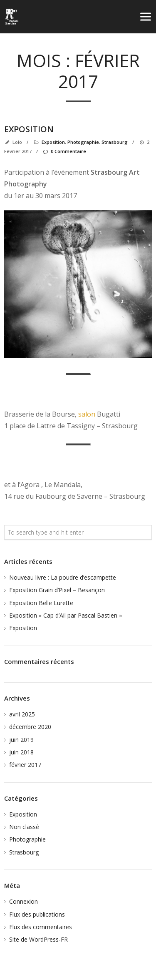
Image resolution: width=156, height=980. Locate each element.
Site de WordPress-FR (38, 939)
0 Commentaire (64, 151)
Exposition (29, 129)
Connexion (24, 901)
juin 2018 (21, 752)
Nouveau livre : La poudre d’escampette (63, 577)
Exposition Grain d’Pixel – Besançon (57, 590)
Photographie (83, 142)
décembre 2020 (30, 727)
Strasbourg (115, 142)
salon (87, 414)
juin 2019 (21, 740)
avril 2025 (22, 714)
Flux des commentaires (41, 927)
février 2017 (25, 765)
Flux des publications (37, 914)
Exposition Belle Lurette (41, 603)
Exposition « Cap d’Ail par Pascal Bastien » (66, 615)
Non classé (24, 827)
